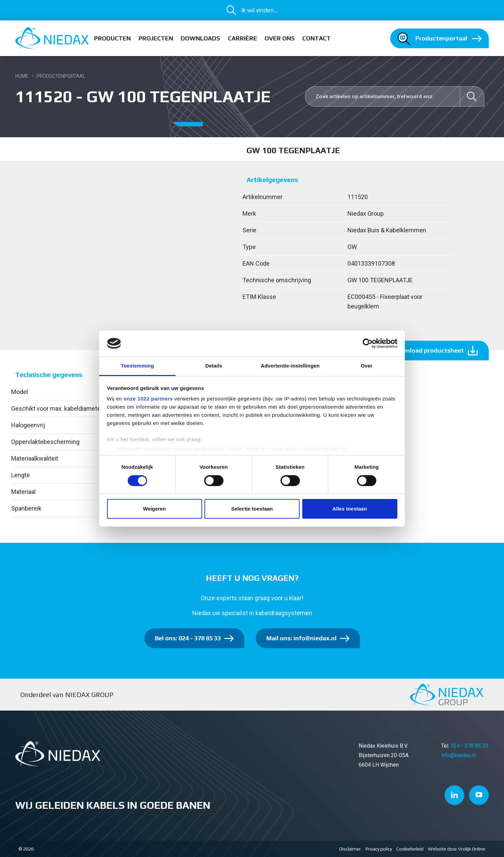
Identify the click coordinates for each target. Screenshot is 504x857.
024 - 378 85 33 (470, 746)
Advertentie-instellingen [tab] (290, 366)
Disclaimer (350, 849)
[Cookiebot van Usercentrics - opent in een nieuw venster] (368, 343)
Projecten (156, 38)
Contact (317, 38)
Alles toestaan (350, 509)
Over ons (280, 38)
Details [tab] (214, 366)
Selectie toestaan (252, 509)
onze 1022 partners (148, 399)
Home (22, 76)
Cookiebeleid (410, 849)
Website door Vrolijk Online (457, 849)
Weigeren (154, 509)
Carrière (242, 38)
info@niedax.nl (458, 755)
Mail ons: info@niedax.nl (301, 638)
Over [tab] (367, 366)
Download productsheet (428, 350)
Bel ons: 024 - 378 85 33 (188, 638)
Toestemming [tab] (138, 366)
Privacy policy (379, 849)
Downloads (200, 38)
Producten (112, 38)
